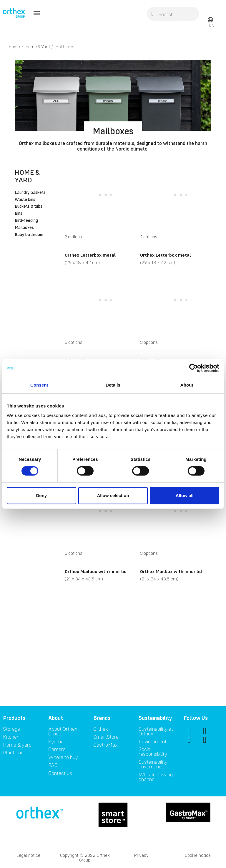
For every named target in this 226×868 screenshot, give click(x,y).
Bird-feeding (26, 221)
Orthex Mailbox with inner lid (96, 571)
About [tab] (187, 385)
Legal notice (28, 855)
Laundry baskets (30, 193)
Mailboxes (24, 228)
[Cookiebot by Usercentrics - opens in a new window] (193, 368)
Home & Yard (27, 176)
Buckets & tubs (29, 207)
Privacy (141, 855)
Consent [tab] (39, 385)
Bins (19, 214)
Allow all (185, 495)
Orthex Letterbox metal (90, 255)
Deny (41, 495)
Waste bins (25, 200)
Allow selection (113, 495)
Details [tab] (113, 385)
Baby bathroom (29, 235)
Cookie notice (198, 855)
